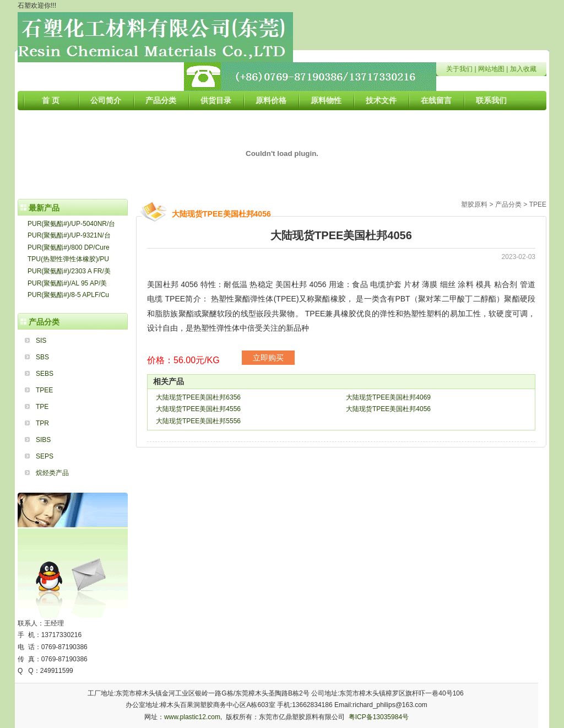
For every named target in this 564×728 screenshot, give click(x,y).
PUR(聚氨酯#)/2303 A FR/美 (69, 271)
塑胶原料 (474, 204)
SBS (42, 357)
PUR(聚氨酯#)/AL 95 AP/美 (67, 283)
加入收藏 (523, 69)
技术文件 (381, 100)
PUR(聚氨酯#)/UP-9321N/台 (69, 235)
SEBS (45, 374)
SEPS (45, 456)
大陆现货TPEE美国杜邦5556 (198, 421)
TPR (42, 423)
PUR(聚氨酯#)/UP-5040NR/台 (71, 224)
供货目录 (216, 100)
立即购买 (268, 358)
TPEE (44, 390)
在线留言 (436, 100)
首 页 (51, 100)
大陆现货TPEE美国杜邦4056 (388, 409)
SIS (41, 341)
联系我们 (491, 100)
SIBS (43, 440)
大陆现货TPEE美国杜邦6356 (198, 397)
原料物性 (326, 100)
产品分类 (161, 100)
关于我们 (459, 69)
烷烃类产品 (52, 473)
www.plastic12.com (192, 717)
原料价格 (271, 100)
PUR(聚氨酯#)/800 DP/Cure (69, 247)
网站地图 (491, 69)
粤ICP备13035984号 (379, 717)
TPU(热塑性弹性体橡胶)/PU (68, 259)
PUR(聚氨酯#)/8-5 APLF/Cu (68, 295)
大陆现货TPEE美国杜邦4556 (198, 409)
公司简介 (106, 100)
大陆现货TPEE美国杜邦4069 (388, 397)
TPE (42, 407)
